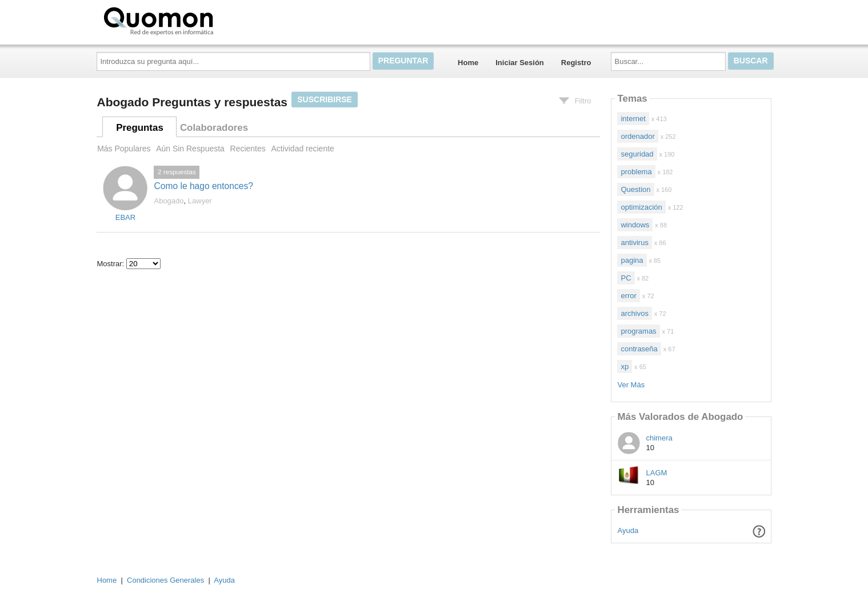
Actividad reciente (302, 149)
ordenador (637, 136)
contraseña (639, 349)
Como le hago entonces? (203, 186)
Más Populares (124, 149)
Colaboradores (214, 128)
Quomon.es (195, 20)
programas (638, 331)
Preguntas (140, 128)
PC (626, 278)
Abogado (169, 201)
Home (468, 63)
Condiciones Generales (165, 580)
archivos (634, 313)
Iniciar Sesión (520, 63)
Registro (576, 63)
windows (635, 225)
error (628, 296)
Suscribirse (325, 99)
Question (635, 189)
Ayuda (628, 530)
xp (625, 366)
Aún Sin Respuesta (190, 149)
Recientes (248, 149)
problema (636, 172)
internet (633, 119)
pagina (632, 260)
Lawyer (200, 201)
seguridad (637, 154)
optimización (641, 207)
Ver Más (631, 385)
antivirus (634, 243)
